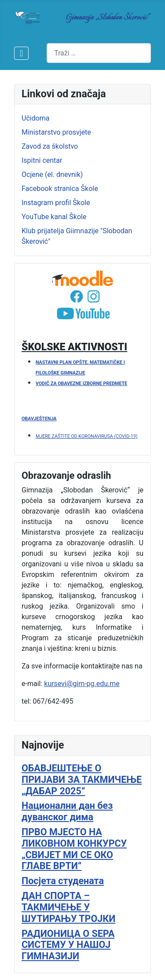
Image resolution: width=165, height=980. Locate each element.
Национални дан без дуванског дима (67, 811)
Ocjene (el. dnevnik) (52, 174)
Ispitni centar (42, 160)
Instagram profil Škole (56, 203)
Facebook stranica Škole (60, 189)
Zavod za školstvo (50, 146)
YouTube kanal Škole (54, 217)
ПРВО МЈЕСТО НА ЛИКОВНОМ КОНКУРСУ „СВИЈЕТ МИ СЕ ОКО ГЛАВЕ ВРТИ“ (74, 849)
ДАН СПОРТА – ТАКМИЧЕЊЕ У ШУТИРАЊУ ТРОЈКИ (68, 907)
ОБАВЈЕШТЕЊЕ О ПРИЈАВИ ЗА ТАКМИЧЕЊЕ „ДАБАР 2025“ (82, 780)
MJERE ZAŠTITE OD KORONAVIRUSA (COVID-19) (87, 436)
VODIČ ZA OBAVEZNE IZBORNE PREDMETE (81, 384)
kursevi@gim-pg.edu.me (82, 684)
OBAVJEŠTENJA (39, 419)
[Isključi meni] (21, 53)
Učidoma (36, 118)
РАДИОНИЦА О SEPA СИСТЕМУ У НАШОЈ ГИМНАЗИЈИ (68, 945)
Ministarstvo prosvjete (56, 132)
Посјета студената (63, 881)
